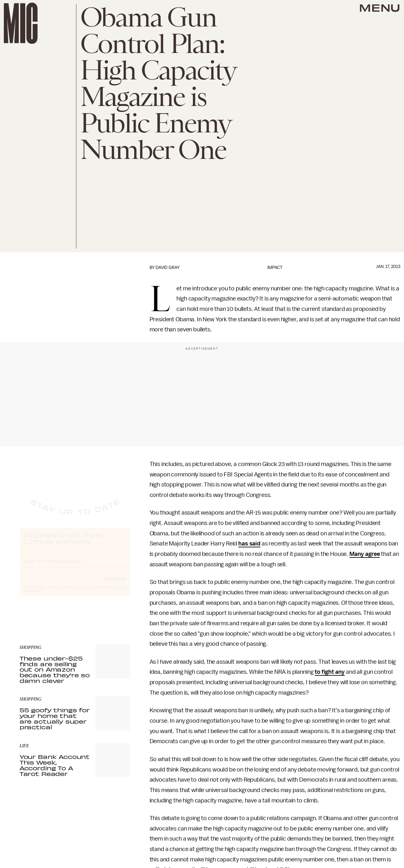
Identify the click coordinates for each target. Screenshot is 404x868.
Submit (115, 584)
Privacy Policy (33, 597)
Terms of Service (108, 593)
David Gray (168, 268)
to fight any (330, 672)
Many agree (365, 554)
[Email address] (75, 566)
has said (249, 544)
